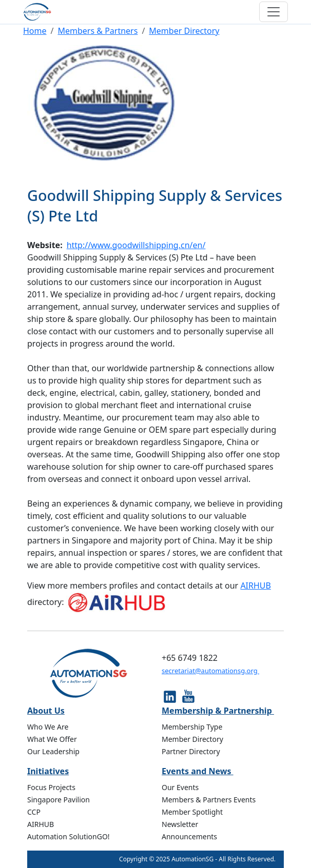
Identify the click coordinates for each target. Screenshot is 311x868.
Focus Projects (51, 787)
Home (35, 31)
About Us (46, 711)
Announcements (189, 836)
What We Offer (52, 739)
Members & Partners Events (209, 800)
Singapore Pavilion (59, 800)
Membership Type (192, 727)
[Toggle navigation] (274, 12)
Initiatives (48, 771)
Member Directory (184, 31)
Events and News (198, 771)
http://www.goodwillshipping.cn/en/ (136, 245)
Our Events (180, 787)
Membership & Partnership (218, 711)
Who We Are (48, 727)
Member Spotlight (192, 812)
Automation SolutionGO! (69, 836)
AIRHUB (256, 586)
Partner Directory (191, 751)
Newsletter (180, 824)
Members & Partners (98, 31)
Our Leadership (53, 751)
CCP (34, 812)
